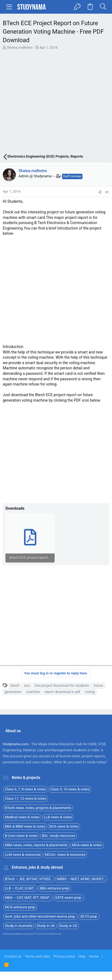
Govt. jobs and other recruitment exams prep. (40, 916)
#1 (107, 192)
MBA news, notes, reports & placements (36, 845)
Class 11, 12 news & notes (26, 798)
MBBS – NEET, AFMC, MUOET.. (81, 879)
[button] (9, 7)
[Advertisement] (56, 103)
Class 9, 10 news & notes (70, 789)
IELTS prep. (89, 916)
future (98, 685)
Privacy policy (64, 956)
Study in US (68, 926)
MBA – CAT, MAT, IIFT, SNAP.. (28, 898)
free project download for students (62, 685)
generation (13, 692)
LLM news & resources (23, 855)
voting (90, 692)
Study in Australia (19, 926)
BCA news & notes (64, 826)
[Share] (100, 192)
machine (33, 692)
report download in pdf (62, 692)
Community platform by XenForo (32, 934)
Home (94, 956)
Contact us (13, 956)
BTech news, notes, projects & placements (38, 808)
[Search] (103, 7)
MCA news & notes (87, 845)
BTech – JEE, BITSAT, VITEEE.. (29, 879)
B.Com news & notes (21, 836)
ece (27, 685)
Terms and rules (38, 956)
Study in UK (46, 926)
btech (15, 685)
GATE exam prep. (69, 898)
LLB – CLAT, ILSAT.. (20, 888)
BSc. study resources (59, 836)
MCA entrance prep (20, 907)
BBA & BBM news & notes (25, 826)
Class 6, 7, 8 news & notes (25, 789)
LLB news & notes (58, 817)
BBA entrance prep (54, 888)
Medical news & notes (22, 817)
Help (82, 956)
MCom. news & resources (65, 855)
